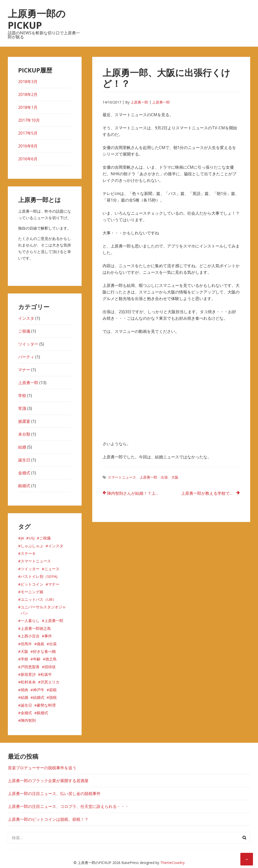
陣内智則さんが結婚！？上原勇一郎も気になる (136, 493)
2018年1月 (28, 107)
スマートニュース (122, 477)
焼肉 (24, 690)
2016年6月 (28, 159)
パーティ (26, 357)
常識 (22, 408)
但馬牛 (26, 644)
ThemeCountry (172, 863)
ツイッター (28, 344)
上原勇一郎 (139, 102)
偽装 (41, 644)
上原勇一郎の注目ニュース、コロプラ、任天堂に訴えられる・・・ (68, 806)
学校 (22, 395)
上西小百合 (30, 636)
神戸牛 (39, 690)
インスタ (26, 318)
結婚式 (39, 697)
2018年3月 (28, 82)
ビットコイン (32, 584)
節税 (53, 690)
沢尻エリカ (50, 682)
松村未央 (28, 682)
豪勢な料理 (46, 705)
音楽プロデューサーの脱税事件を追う (42, 768)
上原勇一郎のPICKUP (37, 19)
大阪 (175, 477)
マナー (24, 370)
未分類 (24, 434)
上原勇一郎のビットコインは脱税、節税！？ (48, 819)
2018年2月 (28, 94)
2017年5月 (28, 133)
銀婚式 (24, 486)
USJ (32, 538)
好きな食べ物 (44, 651)
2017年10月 (29, 120)
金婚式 (24, 473)
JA (22, 538)
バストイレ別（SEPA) (39, 576)
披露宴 (24, 421)
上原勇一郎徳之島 (36, 628)
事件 (48, 636)
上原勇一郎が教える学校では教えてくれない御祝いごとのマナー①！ (211, 493)
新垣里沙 (28, 674)
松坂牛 (46, 674)
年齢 (37, 659)
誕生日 (24, 460)
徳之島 (51, 659)
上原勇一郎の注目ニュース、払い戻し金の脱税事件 (54, 793)
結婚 (22, 447)
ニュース (52, 569)
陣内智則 (28, 720)
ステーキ (28, 553)
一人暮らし (30, 621)
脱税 (53, 697)
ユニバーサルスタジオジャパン (43, 610)
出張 (164, 477)
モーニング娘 (32, 592)
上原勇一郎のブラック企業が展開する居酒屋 (48, 781)
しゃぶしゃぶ (32, 546)
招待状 (50, 667)
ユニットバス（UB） (38, 599)
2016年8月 (28, 146)
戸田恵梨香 (30, 667)
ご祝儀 (24, 331)
